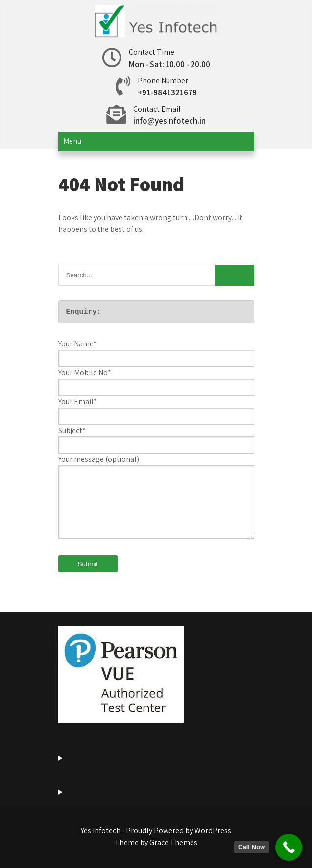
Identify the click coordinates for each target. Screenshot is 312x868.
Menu (72, 141)
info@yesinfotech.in (169, 121)
